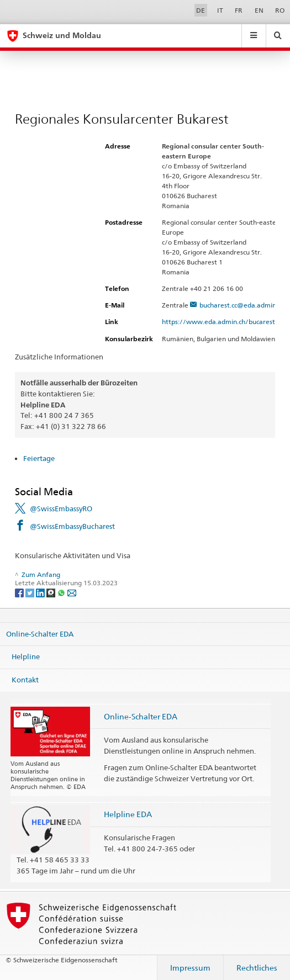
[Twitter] (31, 592)
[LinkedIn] (41, 592)
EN (259, 10)
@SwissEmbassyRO (61, 508)
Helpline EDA (128, 814)
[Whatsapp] (62, 592)
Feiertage (39, 458)
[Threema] (52, 592)
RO (280, 10)
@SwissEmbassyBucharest (72, 526)
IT (220, 10)
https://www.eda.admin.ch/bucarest (223, 322)
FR (239, 10)
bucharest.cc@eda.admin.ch (242, 305)
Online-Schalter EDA (40, 634)
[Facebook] (20, 592)
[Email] (72, 592)
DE (201, 10)
